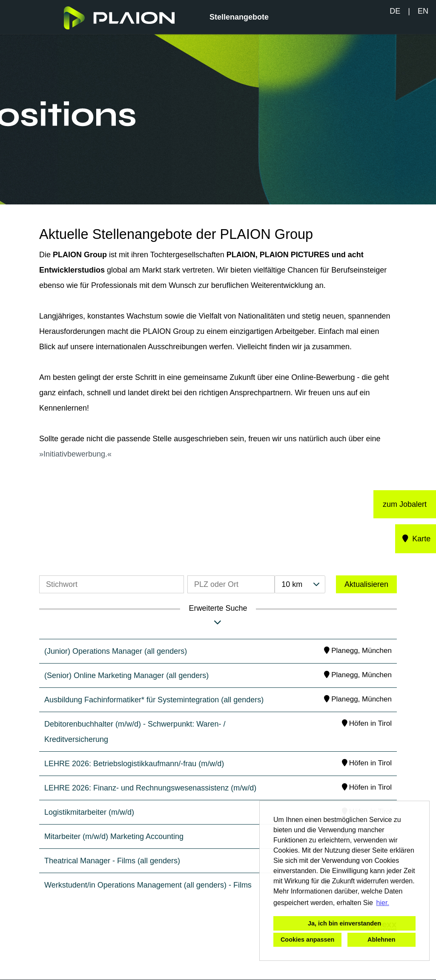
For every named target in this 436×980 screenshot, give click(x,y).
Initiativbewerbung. (75, 454)
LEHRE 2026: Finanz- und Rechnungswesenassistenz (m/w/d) (150, 788)
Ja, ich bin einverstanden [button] (344, 923)
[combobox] (300, 584)
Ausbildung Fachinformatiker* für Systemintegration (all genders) (154, 700)
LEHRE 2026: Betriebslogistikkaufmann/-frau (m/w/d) (134, 764)
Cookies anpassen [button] (307, 940)
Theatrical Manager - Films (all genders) (112, 861)
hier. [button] (383, 903)
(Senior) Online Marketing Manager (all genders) (126, 675)
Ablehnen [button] (381, 940)
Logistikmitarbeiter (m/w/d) (89, 812)
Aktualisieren (366, 584)
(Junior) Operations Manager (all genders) (116, 651)
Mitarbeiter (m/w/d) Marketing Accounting (114, 836)
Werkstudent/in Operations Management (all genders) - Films (148, 885)
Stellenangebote (239, 17)
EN (423, 11)
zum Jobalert (405, 504)
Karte (416, 539)
